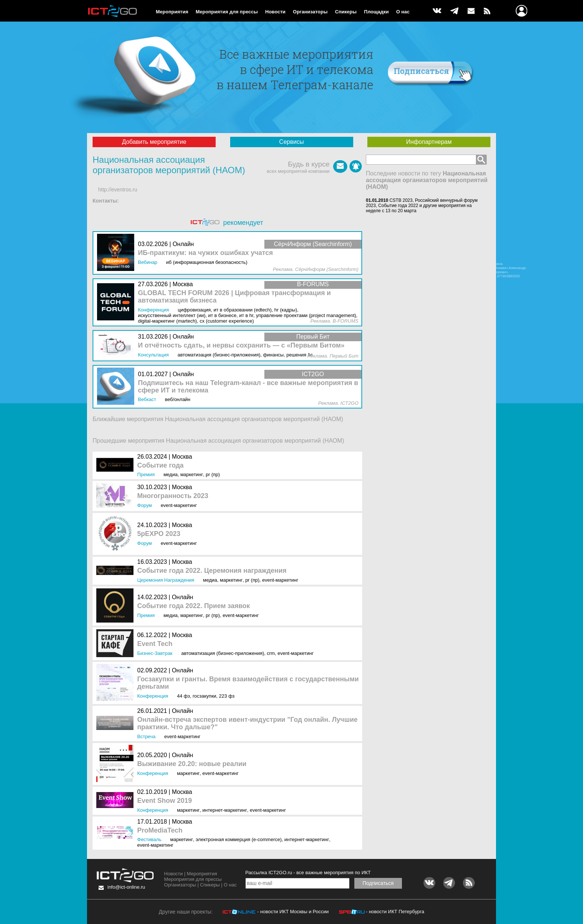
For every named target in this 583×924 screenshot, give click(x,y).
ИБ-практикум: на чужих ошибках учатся (205, 253)
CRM (271, 653)
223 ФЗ (227, 696)
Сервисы (291, 142)
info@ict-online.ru (126, 887)
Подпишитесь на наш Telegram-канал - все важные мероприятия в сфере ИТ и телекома (248, 387)
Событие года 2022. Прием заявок (194, 606)
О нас (403, 12)
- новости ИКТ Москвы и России (293, 912)
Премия (146, 474)
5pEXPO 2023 (159, 534)
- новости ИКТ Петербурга (395, 912)
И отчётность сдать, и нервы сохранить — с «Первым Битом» (241, 345)
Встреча (146, 736)
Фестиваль (149, 839)
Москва (182, 457)
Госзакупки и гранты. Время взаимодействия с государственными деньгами (248, 683)
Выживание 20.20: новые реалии (192, 764)
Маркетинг (192, 474)
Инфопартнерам (429, 142)
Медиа (171, 474)
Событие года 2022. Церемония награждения (212, 571)
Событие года (160, 466)
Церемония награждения (166, 580)
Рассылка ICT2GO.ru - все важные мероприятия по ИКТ (308, 873)
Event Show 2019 (165, 801)
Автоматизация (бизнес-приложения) (223, 653)
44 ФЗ (183, 696)
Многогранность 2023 (173, 496)
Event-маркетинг (179, 505)
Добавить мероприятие (154, 142)
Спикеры (346, 12)
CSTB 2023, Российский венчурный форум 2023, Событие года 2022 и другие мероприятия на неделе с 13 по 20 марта (422, 206)
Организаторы (310, 12)
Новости (275, 12)
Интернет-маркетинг (225, 810)
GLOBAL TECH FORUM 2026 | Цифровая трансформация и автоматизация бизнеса (234, 297)
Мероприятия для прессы (227, 12)
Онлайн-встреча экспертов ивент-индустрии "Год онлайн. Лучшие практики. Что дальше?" (247, 723)
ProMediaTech (160, 831)
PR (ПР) (213, 474)
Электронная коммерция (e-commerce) (239, 839)
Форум (145, 505)
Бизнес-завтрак (155, 653)
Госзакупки (204, 696)
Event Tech (155, 644)
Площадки (376, 12)
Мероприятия (172, 12)
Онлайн (182, 597)
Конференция (153, 696)
